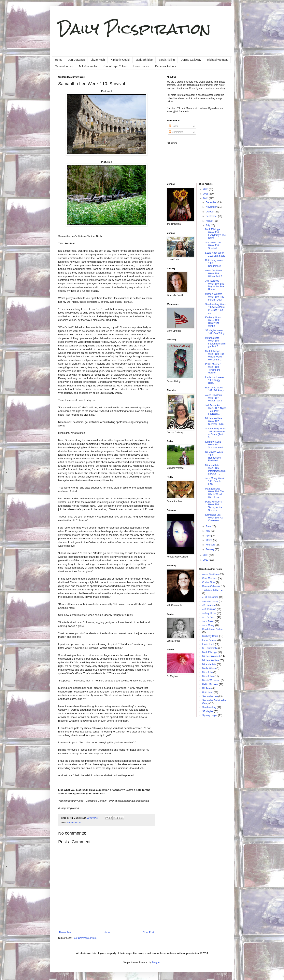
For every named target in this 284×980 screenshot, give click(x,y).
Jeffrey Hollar (209, 613)
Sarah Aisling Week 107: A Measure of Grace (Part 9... (215, 433)
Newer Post (65, 932)
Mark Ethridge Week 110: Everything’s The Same (215, 234)
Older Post (148, 932)
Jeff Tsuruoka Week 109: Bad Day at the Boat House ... (215, 285)
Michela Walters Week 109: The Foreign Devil (215, 297)
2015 (206, 194)
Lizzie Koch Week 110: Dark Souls (215, 254)
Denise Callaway (191, 60)
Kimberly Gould (120, 60)
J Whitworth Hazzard (213, 590)
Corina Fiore (209, 582)
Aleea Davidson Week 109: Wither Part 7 (213, 273)
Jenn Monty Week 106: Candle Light (215, 481)
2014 (206, 198)
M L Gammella (88, 66)
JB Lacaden (209, 605)
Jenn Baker (208, 621)
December (212, 202)
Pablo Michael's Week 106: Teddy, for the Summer (214, 506)
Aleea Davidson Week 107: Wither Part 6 (213, 398)
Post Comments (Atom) (85, 938)
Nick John (208, 672)
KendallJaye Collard (115, 66)
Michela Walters (211, 660)
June (209, 526)
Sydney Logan (210, 715)
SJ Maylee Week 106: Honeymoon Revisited (214, 456)
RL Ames (207, 688)
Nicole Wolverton (211, 680)
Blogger (156, 962)
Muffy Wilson (209, 668)
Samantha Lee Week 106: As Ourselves (214, 518)
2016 (206, 189)
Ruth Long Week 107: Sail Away (214, 389)
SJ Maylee (208, 711)
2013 (206, 555)
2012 (206, 560)
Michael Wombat (217, 60)
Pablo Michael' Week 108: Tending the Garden (213, 368)
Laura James (141, 66)
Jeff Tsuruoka (209, 609)
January (210, 549)
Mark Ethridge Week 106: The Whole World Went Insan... (215, 493)
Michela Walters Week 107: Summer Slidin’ (215, 421)
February (211, 545)
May (208, 531)
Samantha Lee (64, 66)
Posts (173, 126)
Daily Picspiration (134, 29)
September (212, 216)
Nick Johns (208, 676)
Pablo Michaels (210, 684)
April (208, 536)
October (210, 212)
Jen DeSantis (76, 60)
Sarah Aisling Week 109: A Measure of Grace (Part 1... (215, 309)
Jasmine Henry (210, 601)
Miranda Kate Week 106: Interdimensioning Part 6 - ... (215, 470)
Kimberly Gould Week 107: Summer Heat (214, 445)
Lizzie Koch (98, 60)
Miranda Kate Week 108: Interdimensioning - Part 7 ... (215, 342)
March (209, 540)
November (212, 207)
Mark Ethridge (144, 60)
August (210, 221)
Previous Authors (166, 66)
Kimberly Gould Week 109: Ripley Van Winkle (213, 322)
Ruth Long (208, 692)
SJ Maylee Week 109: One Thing (215, 332)
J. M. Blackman (210, 597)
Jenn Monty (208, 625)
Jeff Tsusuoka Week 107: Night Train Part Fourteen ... (215, 410)
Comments (176, 132)
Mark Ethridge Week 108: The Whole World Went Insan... (215, 355)
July (208, 225)
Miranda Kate (209, 664)
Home (59, 60)
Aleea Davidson (211, 574)
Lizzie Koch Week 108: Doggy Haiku (214, 380)
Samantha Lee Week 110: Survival (213, 245)
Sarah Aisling (167, 60)
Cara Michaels (210, 578)
